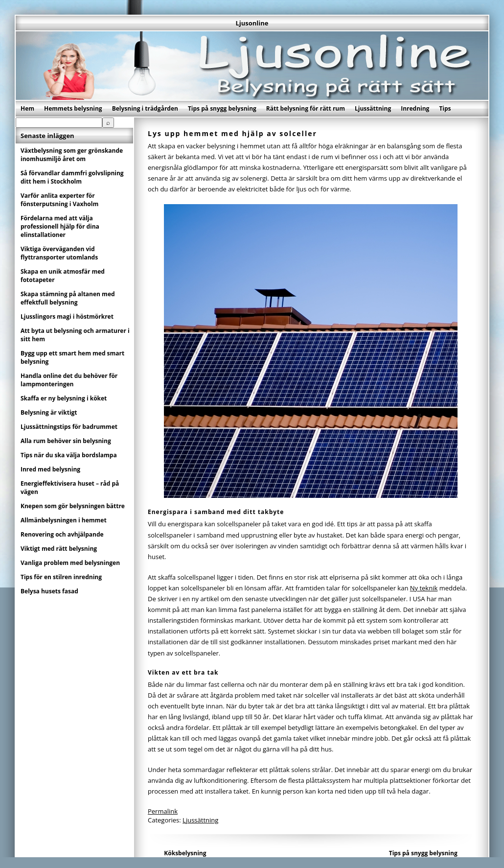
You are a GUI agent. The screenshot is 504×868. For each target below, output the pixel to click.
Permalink (163, 811)
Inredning (415, 108)
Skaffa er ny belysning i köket (64, 398)
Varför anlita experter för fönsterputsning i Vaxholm (59, 200)
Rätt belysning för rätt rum (306, 108)
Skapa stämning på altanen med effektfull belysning (68, 298)
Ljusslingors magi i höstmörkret (67, 317)
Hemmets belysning (73, 108)
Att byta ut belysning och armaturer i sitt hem (75, 335)
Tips (445, 108)
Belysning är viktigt (49, 412)
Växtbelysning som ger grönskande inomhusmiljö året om (72, 155)
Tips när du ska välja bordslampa (69, 455)
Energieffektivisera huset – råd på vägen (70, 488)
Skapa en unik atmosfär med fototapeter (63, 276)
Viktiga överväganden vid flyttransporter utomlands (59, 253)
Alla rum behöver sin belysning (66, 441)
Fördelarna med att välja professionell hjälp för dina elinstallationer (60, 226)
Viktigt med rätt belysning (59, 549)
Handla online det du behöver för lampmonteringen (69, 380)
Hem (27, 108)
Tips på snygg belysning (222, 108)
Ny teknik (424, 588)
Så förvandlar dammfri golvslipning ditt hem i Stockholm (72, 177)
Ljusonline (252, 23)
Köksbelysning (185, 853)
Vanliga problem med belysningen (70, 563)
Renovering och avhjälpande (62, 534)
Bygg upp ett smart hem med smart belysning (72, 357)
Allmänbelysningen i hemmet (64, 520)
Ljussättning (373, 108)
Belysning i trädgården (145, 108)
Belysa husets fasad (49, 591)
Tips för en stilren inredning (61, 577)
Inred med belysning (50, 469)
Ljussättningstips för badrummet (69, 427)
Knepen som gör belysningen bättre (73, 506)
